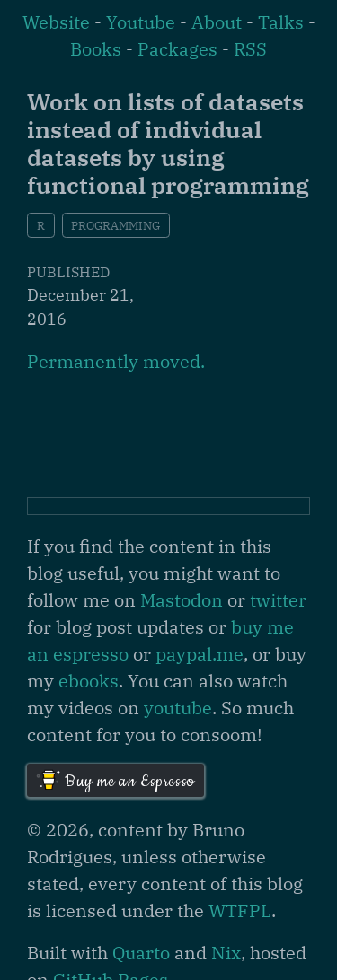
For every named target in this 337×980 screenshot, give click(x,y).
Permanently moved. (116, 361)
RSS (250, 49)
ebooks (89, 681)
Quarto (141, 953)
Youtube (141, 22)
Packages (177, 49)
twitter (278, 600)
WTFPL (240, 910)
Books (96, 49)
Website (56, 22)
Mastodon (182, 600)
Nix (226, 953)
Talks (281, 22)
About (217, 22)
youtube (178, 708)
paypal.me (200, 654)
